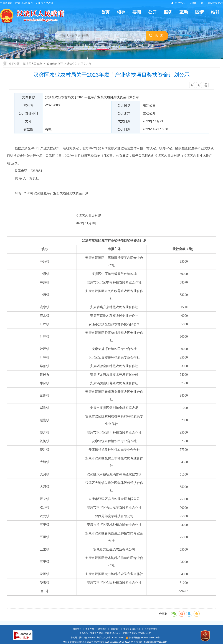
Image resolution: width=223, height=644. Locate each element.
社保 (129, 45)
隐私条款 (102, 629)
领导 (121, 12)
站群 (215, 12)
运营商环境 (116, 45)
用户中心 (180, 3)
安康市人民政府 (44, 3)
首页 (105, 12)
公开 (152, 12)
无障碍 (193, 3)
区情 (199, 12)
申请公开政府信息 (132, 629)
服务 (168, 12)
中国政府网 (6, 3)
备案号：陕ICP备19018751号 (85, 638)
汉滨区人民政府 (33, 64)
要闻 (137, 12)
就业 (151, 45)
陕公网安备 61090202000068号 (143, 638)
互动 (184, 12)
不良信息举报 (151, 629)
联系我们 (115, 629)
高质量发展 (83, 45)
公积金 (140, 45)
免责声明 (90, 629)
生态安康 (99, 45)
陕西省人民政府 (24, 3)
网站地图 (77, 629)
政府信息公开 (55, 64)
